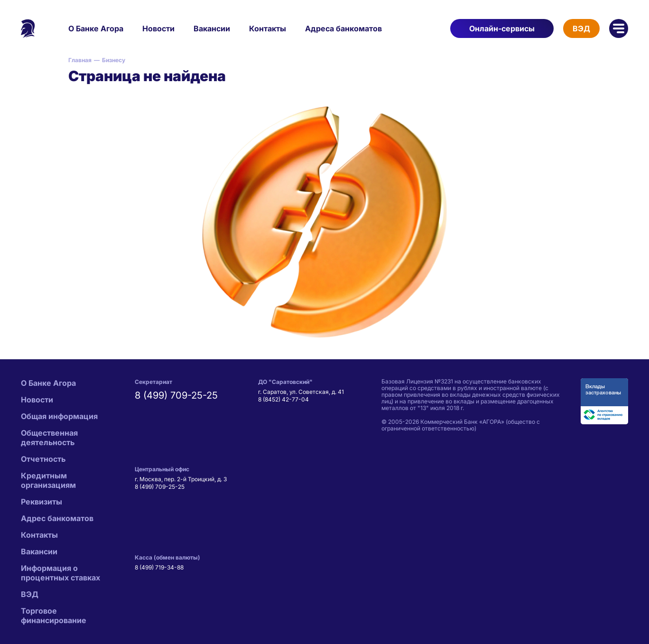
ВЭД (581, 28)
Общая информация (59, 416)
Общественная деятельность (49, 438)
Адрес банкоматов (57, 518)
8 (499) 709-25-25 (176, 395)
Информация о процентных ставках (60, 573)
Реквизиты (42, 502)
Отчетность (43, 459)
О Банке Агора (96, 28)
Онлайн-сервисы (502, 28)
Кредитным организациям (48, 480)
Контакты (268, 28)
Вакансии (212, 28)
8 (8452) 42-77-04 (283, 399)
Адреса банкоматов (343, 28)
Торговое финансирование (54, 616)
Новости (158, 28)
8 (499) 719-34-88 (159, 567)
